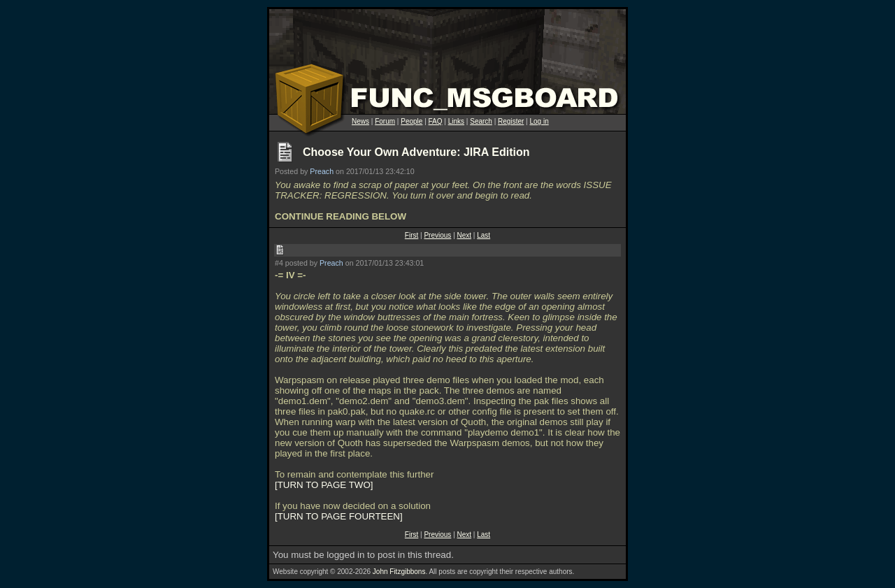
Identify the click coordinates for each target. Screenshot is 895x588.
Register (511, 121)
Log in (539, 121)
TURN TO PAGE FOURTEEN (339, 516)
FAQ (436, 121)
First (411, 235)
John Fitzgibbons (399, 572)
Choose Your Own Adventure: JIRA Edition (416, 152)
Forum (385, 121)
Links (456, 121)
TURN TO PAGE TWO (324, 485)
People (411, 121)
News (360, 121)
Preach (322, 171)
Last (484, 235)
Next (465, 235)
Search (481, 121)
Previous (437, 235)
